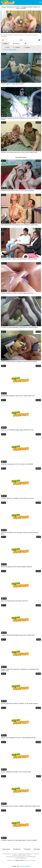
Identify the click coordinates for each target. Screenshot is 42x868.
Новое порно (6, 849)
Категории (37, 849)
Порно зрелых (13, 50)
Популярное (27, 849)
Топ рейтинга (17, 849)
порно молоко (20, 860)
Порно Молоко (25, 866)
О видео (5, 44)
